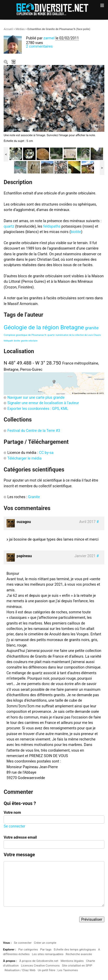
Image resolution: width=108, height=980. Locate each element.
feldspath (8, 341)
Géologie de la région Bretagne (44, 327)
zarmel (49, 38)
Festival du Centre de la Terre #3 (34, 431)
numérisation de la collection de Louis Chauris (78, 335)
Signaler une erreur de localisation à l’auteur (43, 403)
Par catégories (28, 949)
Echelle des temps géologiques (75, 949)
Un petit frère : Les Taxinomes (58, 970)
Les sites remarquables (48, 954)
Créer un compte (45, 943)
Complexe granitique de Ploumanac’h (25, 335)
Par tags (46, 949)
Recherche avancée (79, 954)
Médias (20, 29)
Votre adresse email (20, 837)
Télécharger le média (14, 62)
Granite (34, 497)
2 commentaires (39, 46)
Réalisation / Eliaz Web (20, 970)
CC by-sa (46, 453)
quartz (9, 226)
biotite (76, 232)
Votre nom (12, 812)
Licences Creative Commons (40, 966)
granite (92, 328)
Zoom (6, 62)
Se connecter (14, 826)
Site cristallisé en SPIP (77, 966)
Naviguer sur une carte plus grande (36, 397)
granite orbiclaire (29, 341)
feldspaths (52, 226)
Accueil (8, 29)
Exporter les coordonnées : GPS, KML (38, 409)
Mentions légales (72, 961)
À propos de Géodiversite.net (39, 961)
